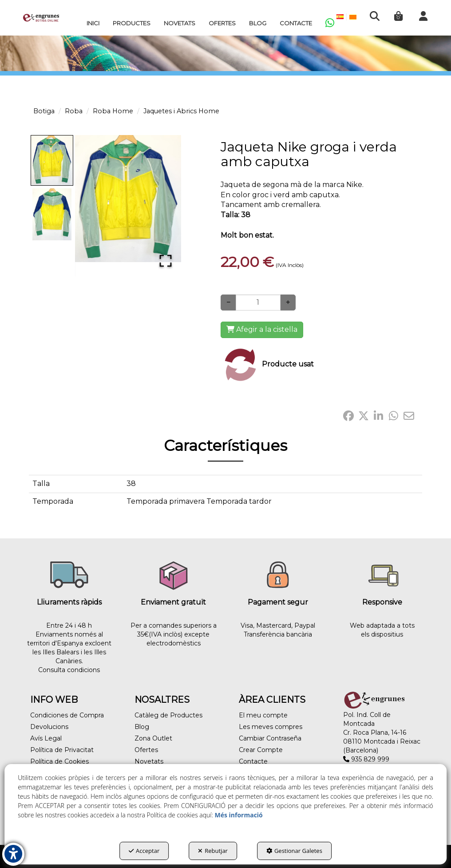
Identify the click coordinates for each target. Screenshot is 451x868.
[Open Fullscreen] (166, 261)
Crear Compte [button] (261, 750)
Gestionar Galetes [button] (294, 851)
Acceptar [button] (144, 851)
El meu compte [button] (263, 715)
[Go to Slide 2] (52, 214)
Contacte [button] (253, 761)
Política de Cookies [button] (59, 761)
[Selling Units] (258, 303)
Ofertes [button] (146, 750)
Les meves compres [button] (271, 727)
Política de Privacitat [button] (62, 750)
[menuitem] (93, 23)
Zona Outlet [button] (153, 738)
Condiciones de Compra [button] (67, 715)
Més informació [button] (238, 815)
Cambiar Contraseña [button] (270, 738)
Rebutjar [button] (213, 851)
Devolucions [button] (49, 727)
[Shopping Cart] (262, 330)
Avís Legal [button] (46, 738)
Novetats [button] (149, 761)
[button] (41, 18)
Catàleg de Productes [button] (168, 715)
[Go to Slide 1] (52, 160)
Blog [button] (142, 727)
